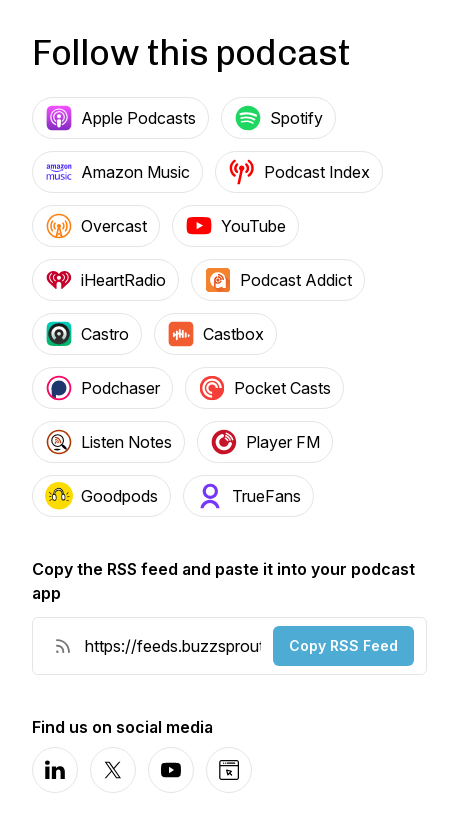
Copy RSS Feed (343, 645)
